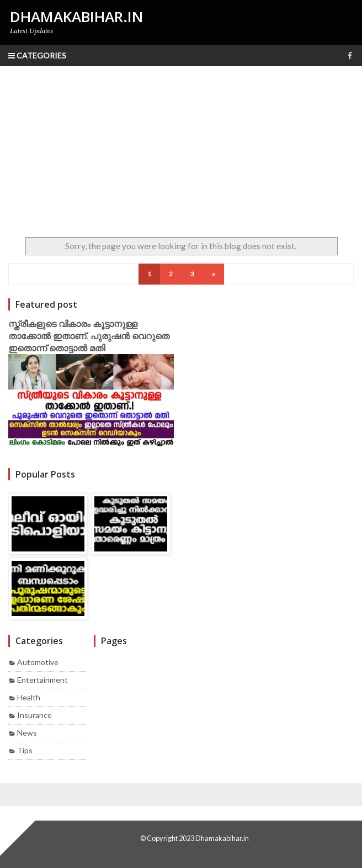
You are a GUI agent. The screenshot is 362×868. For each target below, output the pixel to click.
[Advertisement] (181, 149)
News (27, 733)
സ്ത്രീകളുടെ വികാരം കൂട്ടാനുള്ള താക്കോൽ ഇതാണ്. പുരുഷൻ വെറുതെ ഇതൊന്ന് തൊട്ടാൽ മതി (89, 336)
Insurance (34, 715)
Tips (25, 750)
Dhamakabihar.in (222, 838)
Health (29, 697)
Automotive (38, 662)
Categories (37, 55)
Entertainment (42, 680)
